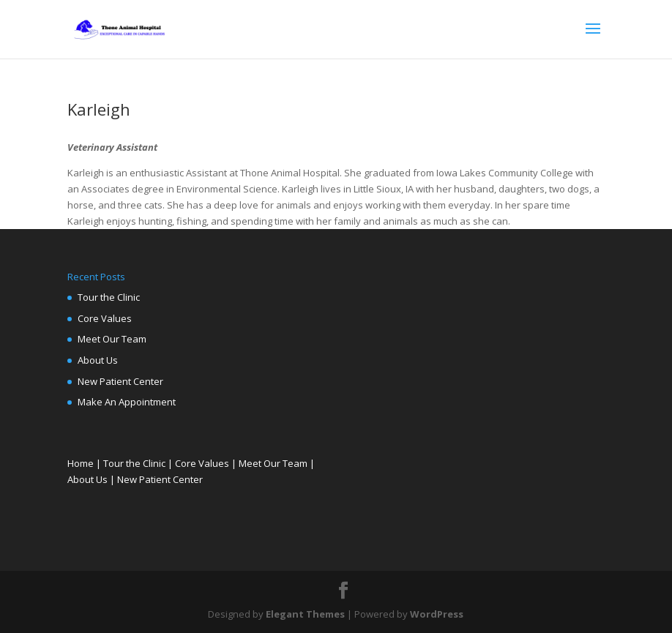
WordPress (437, 614)
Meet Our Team (112, 339)
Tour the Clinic (109, 297)
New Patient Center (120, 381)
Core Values (105, 318)
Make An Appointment (127, 402)
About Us (98, 360)
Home (81, 463)
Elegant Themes (305, 614)
